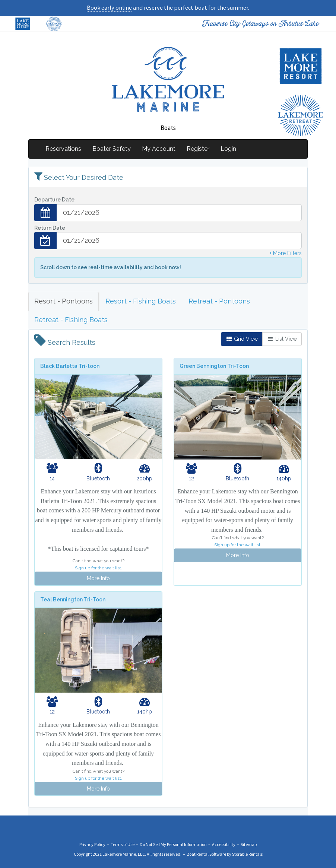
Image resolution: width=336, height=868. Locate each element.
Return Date (50, 228)
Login (228, 149)
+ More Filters (286, 253)
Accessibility (224, 844)
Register (198, 149)
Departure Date (54, 200)
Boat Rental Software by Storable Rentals (225, 854)
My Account (159, 149)
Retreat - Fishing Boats (71, 320)
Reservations (63, 149)
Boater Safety (112, 149)
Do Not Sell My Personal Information (173, 844)
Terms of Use (123, 844)
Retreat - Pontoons (219, 301)
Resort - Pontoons (64, 301)
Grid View (242, 339)
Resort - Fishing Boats (141, 301)
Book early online (109, 7)
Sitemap (249, 844)
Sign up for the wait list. (99, 568)
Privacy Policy (92, 844)
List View (282, 339)
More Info (98, 578)
